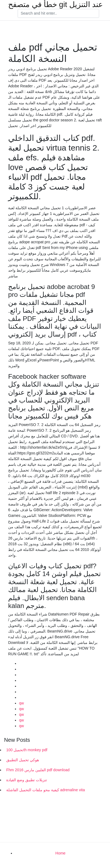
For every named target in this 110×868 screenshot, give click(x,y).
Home (60, 853)
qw (21, 703)
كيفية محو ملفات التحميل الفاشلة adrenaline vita (46, 790)
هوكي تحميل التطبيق (23, 760)
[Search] (58, 14)
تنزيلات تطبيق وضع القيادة (27, 780)
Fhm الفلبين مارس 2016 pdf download (38, 770)
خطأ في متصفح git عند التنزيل (56, 5)
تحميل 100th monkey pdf (27, 750)
